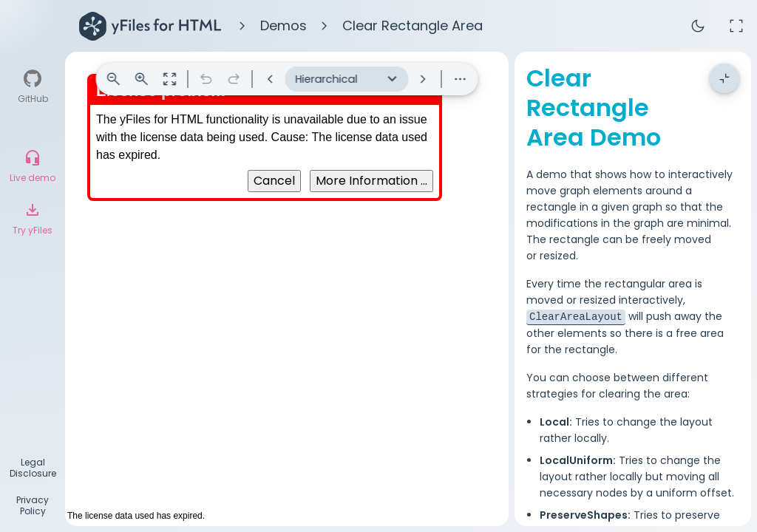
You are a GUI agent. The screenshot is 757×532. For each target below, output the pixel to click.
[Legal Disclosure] (33, 470)
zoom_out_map (170, 79)
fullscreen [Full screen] (736, 26)
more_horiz (461, 79)
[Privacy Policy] (33, 507)
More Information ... (371, 181)
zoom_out (114, 79)
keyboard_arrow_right (424, 79)
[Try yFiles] (33, 219)
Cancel (274, 181)
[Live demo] (33, 166)
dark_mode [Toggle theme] (698, 26)
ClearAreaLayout (576, 286)
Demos (284, 25)
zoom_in (142, 79)
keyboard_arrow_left (271, 79)
